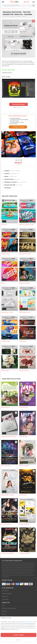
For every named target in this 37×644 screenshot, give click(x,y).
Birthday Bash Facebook (8, 495)
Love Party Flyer (23, 407)
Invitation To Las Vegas (7, 553)
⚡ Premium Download (18, 127)
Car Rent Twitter (6, 341)
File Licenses (5, 591)
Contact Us (4, 611)
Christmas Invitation (24, 553)
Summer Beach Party (25, 312)
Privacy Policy (5, 596)
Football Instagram (24, 524)
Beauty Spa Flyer (6, 407)
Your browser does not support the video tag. (18, 144)
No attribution (19, 107)
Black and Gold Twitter (25, 254)
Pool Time (4, 225)
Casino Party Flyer (6, 524)
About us (4, 614)
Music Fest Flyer (23, 437)
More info (17, 179)
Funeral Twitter (5, 371)
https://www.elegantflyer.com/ (29, 622)
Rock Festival (23, 341)
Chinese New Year (24, 371)
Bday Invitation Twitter (7, 312)
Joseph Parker (13, 176)
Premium (27, 2)
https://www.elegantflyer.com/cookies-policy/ (14, 628)
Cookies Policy (5, 599)
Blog (3, 605)
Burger (3, 283)
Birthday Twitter (5, 254)
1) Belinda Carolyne (7, 73)
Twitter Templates (15, 171)
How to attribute (22, 182)
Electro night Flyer (6, 466)
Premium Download (18, 104)
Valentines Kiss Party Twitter (27, 225)
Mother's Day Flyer (24, 466)
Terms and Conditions (7, 594)
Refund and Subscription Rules (9, 608)
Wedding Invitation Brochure (9, 437)
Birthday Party (23, 495)
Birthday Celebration (25, 283)
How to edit (19, 185)
